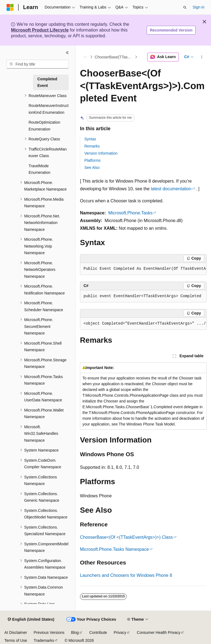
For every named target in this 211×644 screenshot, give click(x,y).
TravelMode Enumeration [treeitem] (39, 169)
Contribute (98, 632)
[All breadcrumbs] (85, 57)
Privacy (120, 632)
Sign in (198, 7)
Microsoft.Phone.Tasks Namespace (114, 549)
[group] (143, 269)
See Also (92, 168)
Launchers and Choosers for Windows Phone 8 (126, 575)
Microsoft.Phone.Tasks (130, 213)
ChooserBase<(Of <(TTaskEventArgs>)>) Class (126, 537)
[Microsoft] (10, 7)
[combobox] (38, 64)
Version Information (101, 153)
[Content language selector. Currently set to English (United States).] (31, 620)
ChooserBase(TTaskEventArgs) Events (114, 57)
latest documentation (171, 189)
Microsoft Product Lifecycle (40, 30)
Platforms (92, 160)
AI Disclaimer (16, 632)
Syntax (90, 139)
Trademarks (44, 640)
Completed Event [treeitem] (47, 82)
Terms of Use (16, 640)
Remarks (92, 146)
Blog (75, 632)
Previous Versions (49, 632)
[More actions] (202, 57)
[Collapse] (67, 53)
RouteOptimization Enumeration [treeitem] (44, 126)
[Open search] (185, 7)
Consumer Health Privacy (159, 632)
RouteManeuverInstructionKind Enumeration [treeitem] (49, 109)
